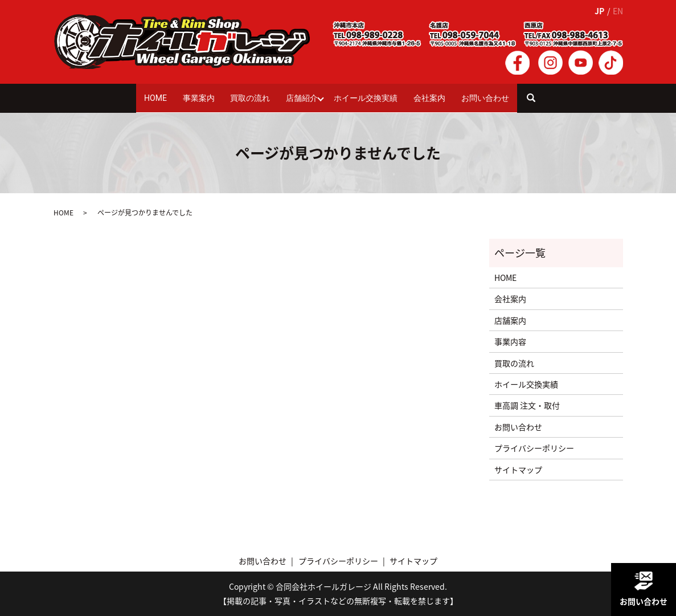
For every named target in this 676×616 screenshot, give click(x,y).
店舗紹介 (300, 97)
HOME (162, 97)
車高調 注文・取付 (527, 405)
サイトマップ (518, 469)
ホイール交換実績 (366, 97)
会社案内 (427, 97)
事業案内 (203, 97)
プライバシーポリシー (534, 448)
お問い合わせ (480, 97)
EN (618, 11)
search (529, 103)
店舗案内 (510, 320)
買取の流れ (252, 97)
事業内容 (510, 341)
